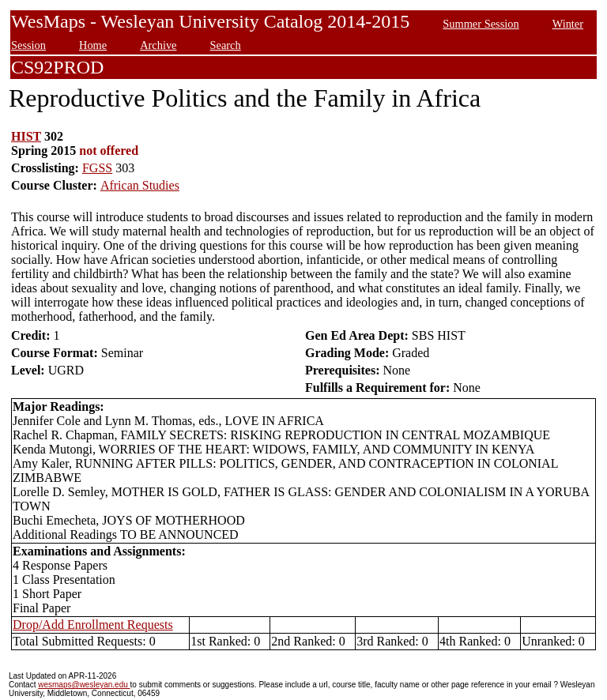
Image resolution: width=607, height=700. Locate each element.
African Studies (140, 185)
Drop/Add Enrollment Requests (93, 625)
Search (226, 45)
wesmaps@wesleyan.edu (84, 685)
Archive (158, 45)
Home (93, 45)
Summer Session (481, 24)
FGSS (97, 168)
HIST (26, 136)
